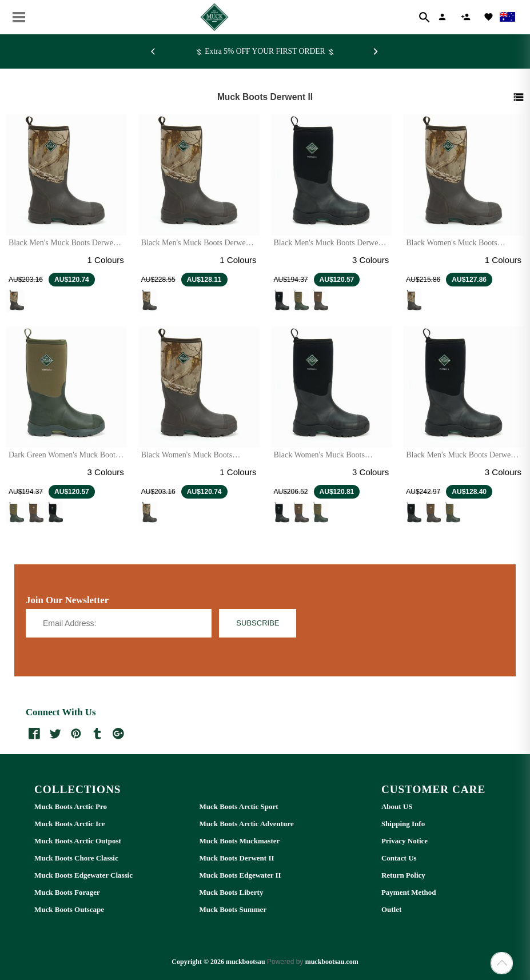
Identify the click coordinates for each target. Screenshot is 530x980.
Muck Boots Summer (233, 909)
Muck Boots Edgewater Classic (83, 875)
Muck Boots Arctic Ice (70, 824)
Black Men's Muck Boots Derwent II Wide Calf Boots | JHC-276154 (461, 459)
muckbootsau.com (332, 962)
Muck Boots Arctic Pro (71, 806)
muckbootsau (246, 962)
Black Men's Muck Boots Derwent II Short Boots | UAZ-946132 (329, 247)
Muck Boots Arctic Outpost (78, 841)
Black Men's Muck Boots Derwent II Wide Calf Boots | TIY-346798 (197, 247)
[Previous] (155, 51)
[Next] (376, 51)
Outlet (391, 909)
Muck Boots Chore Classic (76, 858)
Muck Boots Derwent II (236, 858)
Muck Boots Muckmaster (239, 841)
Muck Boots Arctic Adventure (246, 824)
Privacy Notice (405, 841)
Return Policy (403, 875)
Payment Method (409, 892)
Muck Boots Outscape (69, 909)
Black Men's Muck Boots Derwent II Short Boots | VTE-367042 (64, 247)
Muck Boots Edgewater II (240, 875)
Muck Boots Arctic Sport (238, 806)
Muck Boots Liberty (231, 892)
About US (397, 806)
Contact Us (399, 858)
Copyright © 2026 (199, 962)
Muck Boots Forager (67, 892)
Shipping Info (403, 824)
